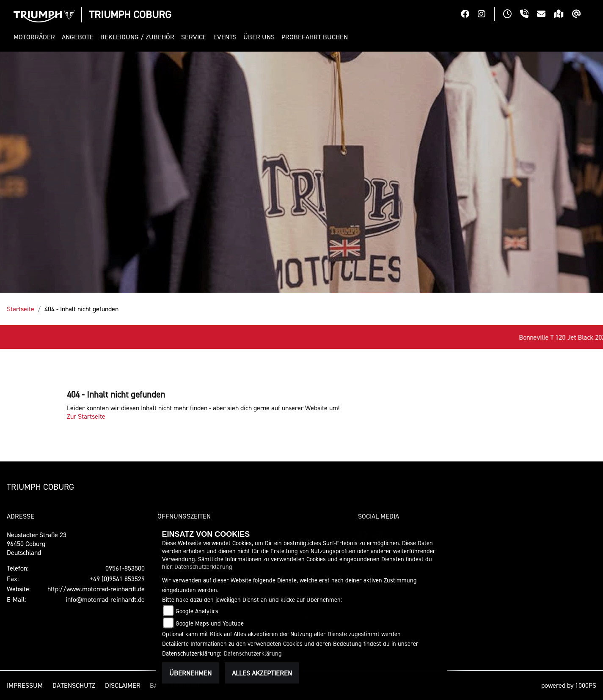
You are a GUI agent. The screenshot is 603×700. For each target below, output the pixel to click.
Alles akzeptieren (262, 673)
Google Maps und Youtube (210, 623)
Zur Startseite (86, 416)
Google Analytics (197, 611)
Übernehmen (190, 673)
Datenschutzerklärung (203, 567)
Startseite (21, 309)
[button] (36, 37)
